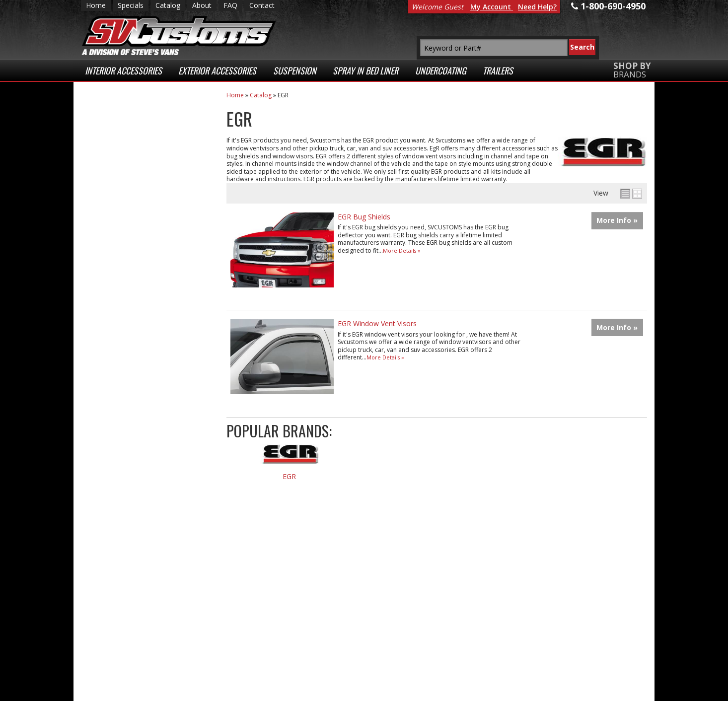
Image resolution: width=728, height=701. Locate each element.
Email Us (122, 394)
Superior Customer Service (144, 256)
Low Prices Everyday (139, 164)
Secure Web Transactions (131, 301)
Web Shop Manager (284, 691)
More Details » (402, 250)
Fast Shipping (132, 203)
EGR (289, 477)
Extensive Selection (145, 123)
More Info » (617, 220)
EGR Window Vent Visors (377, 323)
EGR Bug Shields (364, 217)
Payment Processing (539, 665)
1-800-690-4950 (130, 426)
